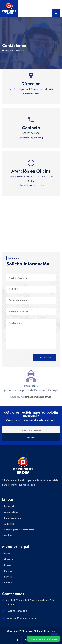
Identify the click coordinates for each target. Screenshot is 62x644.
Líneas (8, 565)
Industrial (9, 506)
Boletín (8, 583)
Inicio (7, 553)
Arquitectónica (12, 512)
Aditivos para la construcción (19, 530)
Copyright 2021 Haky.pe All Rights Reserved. (31, 631)
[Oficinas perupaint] (31, 234)
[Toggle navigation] (56, 13)
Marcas (8, 571)
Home (6, 51)
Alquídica (9, 524)
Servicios (9, 577)
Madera (8, 535)
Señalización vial (13, 518)
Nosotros (9, 559)
